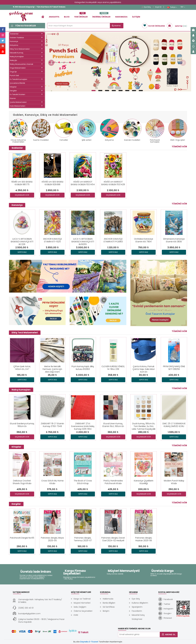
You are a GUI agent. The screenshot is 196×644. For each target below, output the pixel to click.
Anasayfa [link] (54, 17)
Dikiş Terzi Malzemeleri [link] (26, 49)
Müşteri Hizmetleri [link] (82, 603)
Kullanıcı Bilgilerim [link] (140, 603)
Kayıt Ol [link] (157, 7)
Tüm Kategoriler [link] (23, 26)
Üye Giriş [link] (146, 7)
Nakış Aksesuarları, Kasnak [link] (26, 64)
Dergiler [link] (26, 91)
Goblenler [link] (26, 34)
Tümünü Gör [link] (179, 147)
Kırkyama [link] (26, 45)
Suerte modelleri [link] (41, 140)
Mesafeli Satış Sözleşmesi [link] (138, 617)
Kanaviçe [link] (26, 41)
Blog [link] (67, 17)
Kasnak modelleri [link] (132, 140)
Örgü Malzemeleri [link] (26, 68)
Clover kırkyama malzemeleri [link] (18, 141)
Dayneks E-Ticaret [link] (89, 642)
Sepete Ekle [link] (22, 252)
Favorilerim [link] (137, 611)
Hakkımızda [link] (121, 17)
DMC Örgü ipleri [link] (178, 140)
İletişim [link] (136, 17)
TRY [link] (183, 7)
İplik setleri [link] (87, 140)
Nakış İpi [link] (26, 60)
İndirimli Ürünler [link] (101, 16)
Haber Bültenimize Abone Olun (134, 629)
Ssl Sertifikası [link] (109, 607)
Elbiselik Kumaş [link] (26, 53)
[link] (43, 17)
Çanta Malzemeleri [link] (26, 102)
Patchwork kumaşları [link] (155, 141)
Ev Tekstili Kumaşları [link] (26, 79)
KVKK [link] (76, 615)
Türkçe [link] (172, 7)
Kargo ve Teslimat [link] (82, 599)
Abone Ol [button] (169, 635)
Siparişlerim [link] (137, 607)
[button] (51, 63)
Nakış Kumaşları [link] (26, 57)
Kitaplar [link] (26, 87)
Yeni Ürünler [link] (81, 16)
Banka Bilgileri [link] (109, 603)
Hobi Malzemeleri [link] (26, 106)
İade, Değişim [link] (80, 607)
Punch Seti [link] (14, 75)
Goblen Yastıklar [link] (26, 38)
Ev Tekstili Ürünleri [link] (26, 94)
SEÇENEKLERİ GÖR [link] (22, 195)
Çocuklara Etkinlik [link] (17, 83)
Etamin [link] (13, 98)
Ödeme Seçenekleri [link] (83, 611)
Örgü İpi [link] (26, 72)
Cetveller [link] (64, 140)
